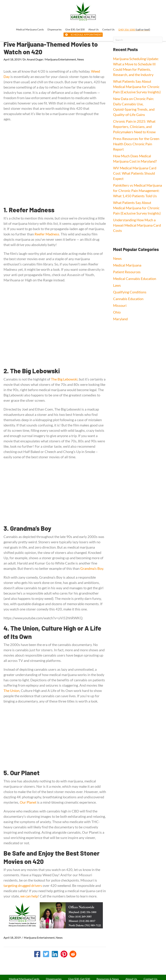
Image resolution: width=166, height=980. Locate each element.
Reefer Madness (47, 234)
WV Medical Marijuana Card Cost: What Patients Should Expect (135, 173)
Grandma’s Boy (92, 568)
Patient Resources (127, 272)
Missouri (120, 305)
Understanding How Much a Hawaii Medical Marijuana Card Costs (137, 225)
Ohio (117, 312)
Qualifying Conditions (130, 292)
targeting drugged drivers (23, 885)
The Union (11, 691)
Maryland (120, 319)
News (81, 59)
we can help (29, 896)
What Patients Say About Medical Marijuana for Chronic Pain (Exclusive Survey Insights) (137, 87)
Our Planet (28, 802)
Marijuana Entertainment (61, 59)
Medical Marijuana (127, 265)
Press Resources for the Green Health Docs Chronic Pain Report (136, 144)
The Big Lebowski (64, 379)
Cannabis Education (128, 299)
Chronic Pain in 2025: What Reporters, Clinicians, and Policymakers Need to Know (134, 127)
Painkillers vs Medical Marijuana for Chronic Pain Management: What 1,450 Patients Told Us (138, 191)
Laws (117, 285)
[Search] (138, 40)
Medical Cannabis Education (135, 279)
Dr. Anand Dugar (33, 59)
